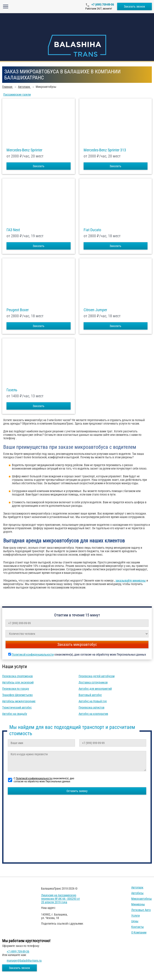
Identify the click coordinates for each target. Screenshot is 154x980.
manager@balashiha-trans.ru (24, 961)
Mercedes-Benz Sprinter (24, 150)
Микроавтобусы (142, 899)
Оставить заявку (77, 791)
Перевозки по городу (16, 689)
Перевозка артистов (92, 707)
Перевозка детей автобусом (97, 676)
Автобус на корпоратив (93, 714)
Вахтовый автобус (90, 695)
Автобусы (137, 893)
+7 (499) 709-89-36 (102, 5)
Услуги (135, 916)
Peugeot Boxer (18, 310)
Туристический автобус (17, 707)
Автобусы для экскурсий (18, 682)
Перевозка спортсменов (17, 676)
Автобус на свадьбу (15, 714)
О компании (139, 932)
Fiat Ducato (92, 230)
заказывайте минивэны (131, 581)
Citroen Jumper (95, 310)
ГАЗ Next (13, 230)
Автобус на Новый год (93, 701)
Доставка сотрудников (93, 682)
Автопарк (137, 887)
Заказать (39, 166)
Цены (135, 921)
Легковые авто (141, 910)
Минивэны (138, 904)
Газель (12, 390)
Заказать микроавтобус (77, 644)
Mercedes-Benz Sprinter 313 (105, 150)
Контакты (138, 927)
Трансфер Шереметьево (17, 695)
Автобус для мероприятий (95, 689)
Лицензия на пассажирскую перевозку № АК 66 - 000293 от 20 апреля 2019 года (61, 899)
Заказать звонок (135, 6)
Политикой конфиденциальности (33, 654)
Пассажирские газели (17, 95)
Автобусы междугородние (19, 701)
